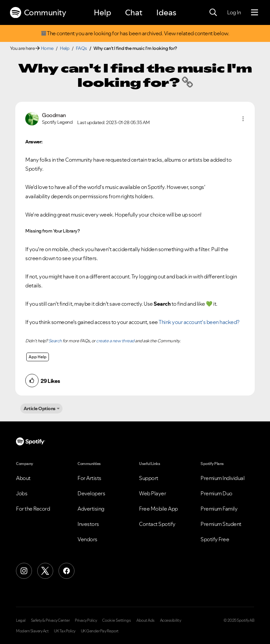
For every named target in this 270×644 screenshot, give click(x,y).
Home (47, 48)
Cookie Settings (117, 620)
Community (38, 13)
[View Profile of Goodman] (54, 115)
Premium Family (219, 509)
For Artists (89, 478)
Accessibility (171, 620)
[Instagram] (24, 571)
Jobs (22, 493)
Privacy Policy (86, 620)
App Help (38, 357)
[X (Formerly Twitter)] (45, 571)
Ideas (166, 12)
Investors (88, 524)
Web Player (152, 493)
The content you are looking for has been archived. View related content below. (135, 33)
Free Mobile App (158, 509)
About (23, 478)
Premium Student (221, 524)
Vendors (87, 539)
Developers (91, 493)
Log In (234, 12)
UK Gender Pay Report (100, 631)
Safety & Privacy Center (50, 620)
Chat (134, 12)
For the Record (33, 509)
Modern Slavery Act (32, 631)
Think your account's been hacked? (199, 322)
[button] (243, 119)
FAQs (81, 48)
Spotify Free (215, 539)
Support (149, 478)
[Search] (213, 13)
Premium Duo (216, 493)
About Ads (145, 620)
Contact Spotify (157, 524)
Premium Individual (222, 478)
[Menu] (255, 13)
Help (102, 12)
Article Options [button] (40, 408)
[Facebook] (67, 571)
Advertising (91, 509)
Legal (21, 620)
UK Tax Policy (65, 631)
